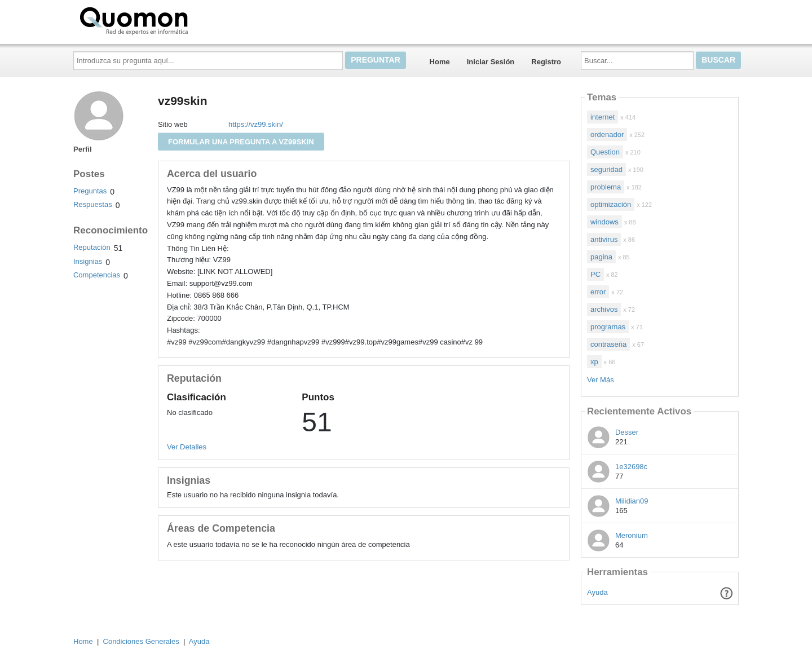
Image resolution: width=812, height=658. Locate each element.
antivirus (604, 239)
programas (608, 327)
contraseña (608, 344)
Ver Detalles (187, 447)
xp (594, 362)
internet (603, 117)
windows (604, 222)
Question (605, 152)
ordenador (607, 134)
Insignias (88, 261)
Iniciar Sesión (491, 62)
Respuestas (93, 204)
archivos (604, 309)
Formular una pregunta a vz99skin (241, 142)
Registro (546, 62)
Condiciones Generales (141, 641)
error (598, 292)
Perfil (83, 149)
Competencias (97, 275)
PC (595, 274)
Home (440, 62)
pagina (601, 257)
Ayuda (597, 592)
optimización (611, 204)
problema (606, 187)
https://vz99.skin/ (256, 124)
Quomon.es (170, 20)
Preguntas (90, 191)
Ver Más (601, 380)
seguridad (606, 169)
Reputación (92, 247)
